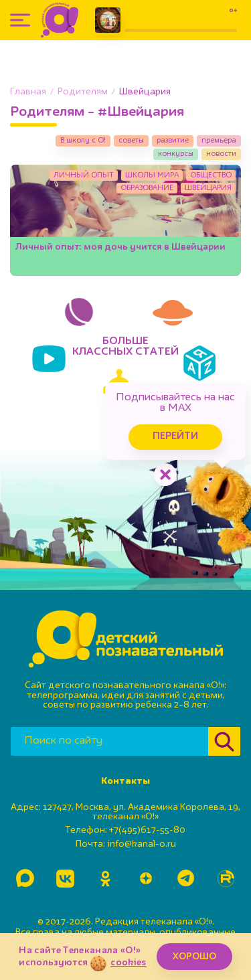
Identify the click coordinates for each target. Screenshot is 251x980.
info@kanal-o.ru (142, 844)
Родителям (83, 92)
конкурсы (176, 154)
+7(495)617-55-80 (147, 830)
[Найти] (224, 741)
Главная (28, 92)
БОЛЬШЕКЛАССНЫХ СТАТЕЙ (125, 347)
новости (221, 154)
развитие (173, 141)
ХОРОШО (194, 957)
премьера (219, 141)
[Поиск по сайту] (109, 741)
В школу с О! (83, 141)
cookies (128, 963)
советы (131, 141)
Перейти (175, 437)
